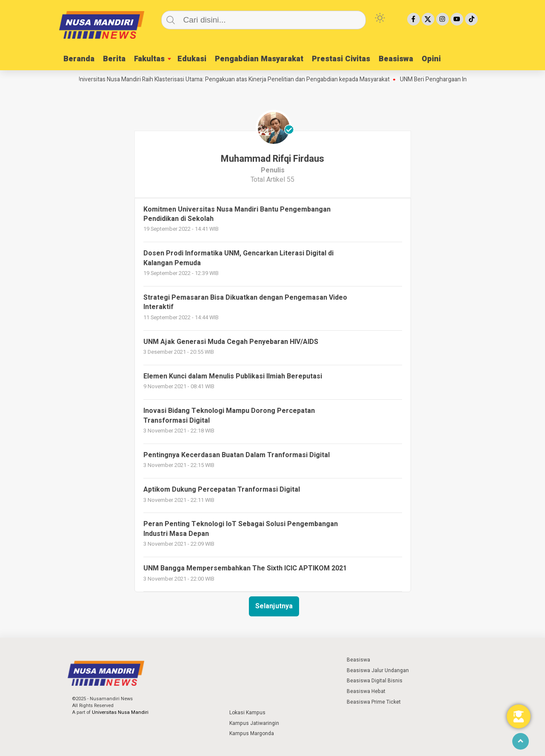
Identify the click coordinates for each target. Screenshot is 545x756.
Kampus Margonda (252, 733)
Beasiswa (396, 59)
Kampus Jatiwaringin (254, 723)
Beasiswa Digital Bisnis (375, 681)
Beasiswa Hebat (366, 691)
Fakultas (149, 59)
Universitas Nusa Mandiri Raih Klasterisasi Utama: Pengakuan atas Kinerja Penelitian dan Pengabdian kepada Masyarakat (235, 80)
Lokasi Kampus (247, 713)
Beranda (79, 59)
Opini (431, 59)
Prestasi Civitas (341, 59)
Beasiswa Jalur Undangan (378, 670)
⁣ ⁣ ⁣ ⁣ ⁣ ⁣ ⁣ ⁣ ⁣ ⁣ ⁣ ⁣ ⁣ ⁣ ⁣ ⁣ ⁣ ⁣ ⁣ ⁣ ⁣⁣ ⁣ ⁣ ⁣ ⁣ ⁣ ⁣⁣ (246, 660)
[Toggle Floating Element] (519, 716)
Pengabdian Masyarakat (259, 59)
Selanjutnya (274, 606)
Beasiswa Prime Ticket (374, 702)
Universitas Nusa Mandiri (120, 712)
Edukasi (192, 59)
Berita (114, 59)
